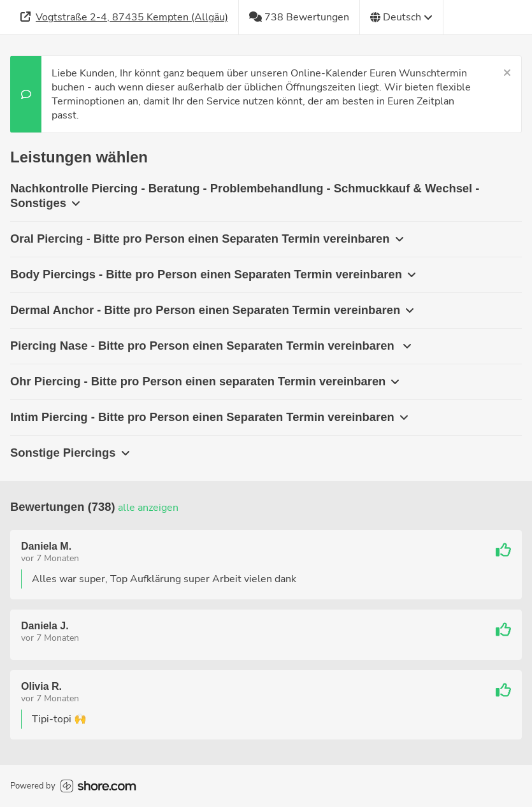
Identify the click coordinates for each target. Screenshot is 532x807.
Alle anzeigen (148, 508)
